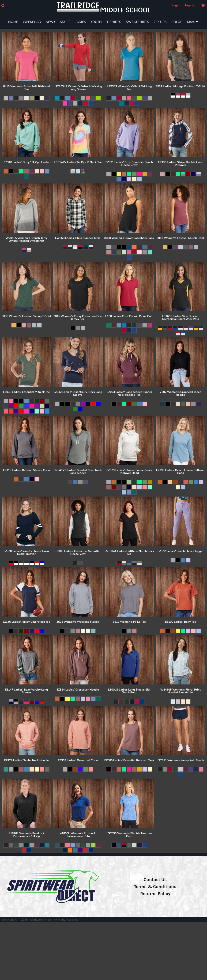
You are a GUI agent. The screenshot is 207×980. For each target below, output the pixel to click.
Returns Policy (155, 894)
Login (175, 5)
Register (190, 5)
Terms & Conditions (155, 887)
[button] (3, 5)
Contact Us (155, 880)
